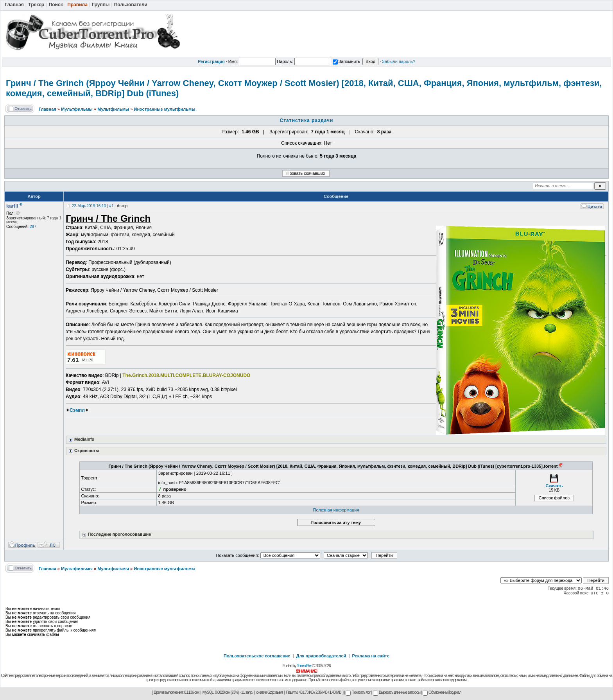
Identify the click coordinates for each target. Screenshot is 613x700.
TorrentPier (304, 666)
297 (33, 227)
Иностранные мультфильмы (164, 109)
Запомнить (346, 61)
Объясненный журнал (442, 692)
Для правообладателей (321, 656)
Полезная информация (336, 510)
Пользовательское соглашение (257, 656)
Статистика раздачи (307, 120)
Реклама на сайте (371, 656)
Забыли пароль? (399, 61)
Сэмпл (77, 410)
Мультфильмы (77, 109)
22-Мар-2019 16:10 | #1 (93, 206)
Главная (47, 109)
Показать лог (358, 692)
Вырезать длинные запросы (397, 692)
